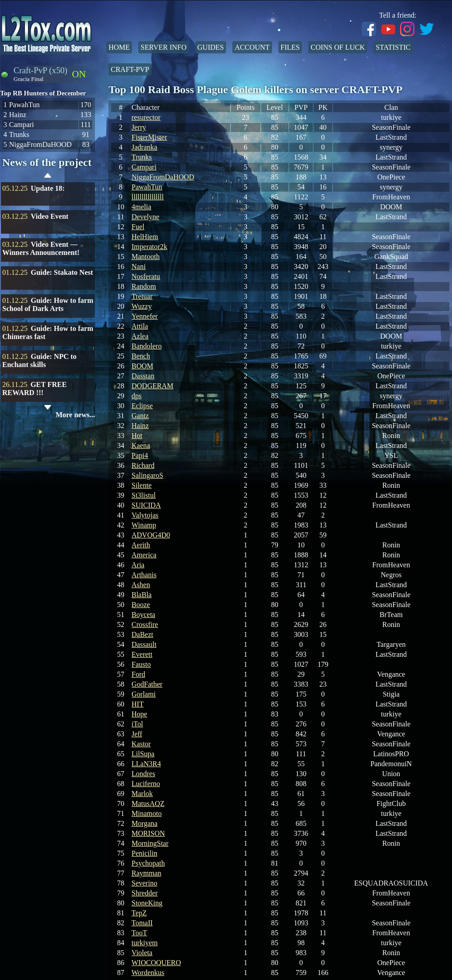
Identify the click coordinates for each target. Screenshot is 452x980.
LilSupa (143, 754)
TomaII (142, 923)
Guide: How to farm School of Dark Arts (48, 304)
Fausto (141, 664)
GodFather (147, 684)
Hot (137, 436)
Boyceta (143, 615)
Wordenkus (148, 973)
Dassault (144, 644)
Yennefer (145, 316)
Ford (138, 674)
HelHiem (145, 237)
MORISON (148, 833)
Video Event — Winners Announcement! (41, 248)
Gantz (140, 416)
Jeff (137, 734)
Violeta (142, 953)
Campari (144, 167)
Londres (143, 774)
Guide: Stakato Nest (62, 272)
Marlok (142, 794)
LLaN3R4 (146, 764)
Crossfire (145, 624)
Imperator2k (149, 247)
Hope (139, 714)
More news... (75, 415)
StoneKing (147, 903)
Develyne (145, 217)
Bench (141, 356)
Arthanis (144, 575)
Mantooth (146, 257)
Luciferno (146, 784)
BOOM (142, 366)
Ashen (141, 585)
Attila (140, 326)
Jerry (139, 127)
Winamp (144, 525)
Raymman (146, 873)
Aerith (141, 545)
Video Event (49, 216)
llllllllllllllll (148, 197)
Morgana (144, 823)
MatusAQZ (148, 803)
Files (290, 47)
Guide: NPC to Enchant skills (39, 360)
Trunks (142, 157)
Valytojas (145, 515)
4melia (141, 207)
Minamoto (147, 813)
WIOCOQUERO (156, 963)
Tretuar (142, 296)
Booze (141, 605)
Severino (144, 883)
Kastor (141, 744)
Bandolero (147, 346)
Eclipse (142, 406)
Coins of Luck (338, 47)
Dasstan (143, 376)
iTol (137, 724)
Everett (142, 654)
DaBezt (142, 634)
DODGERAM (152, 386)
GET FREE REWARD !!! (35, 389)
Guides (211, 47)
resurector (146, 117)
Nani (139, 266)
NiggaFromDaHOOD (163, 177)
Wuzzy (142, 306)
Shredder (145, 893)
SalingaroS (147, 475)
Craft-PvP (130, 69)
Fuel (138, 227)
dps (137, 396)
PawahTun (147, 187)
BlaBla (141, 595)
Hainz (140, 426)
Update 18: (48, 188)
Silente (141, 485)
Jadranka (144, 147)
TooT (139, 933)
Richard (143, 465)
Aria (138, 565)
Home (119, 47)
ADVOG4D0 (151, 535)
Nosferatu (146, 276)
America (144, 555)
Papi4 (140, 455)
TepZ (139, 913)
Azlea (140, 336)
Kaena (141, 445)
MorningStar (150, 843)
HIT (138, 704)
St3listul (144, 495)
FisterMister (149, 137)
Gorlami (144, 694)
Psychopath (148, 863)
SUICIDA (146, 505)
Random (144, 286)
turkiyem (145, 943)
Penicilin (144, 853)
